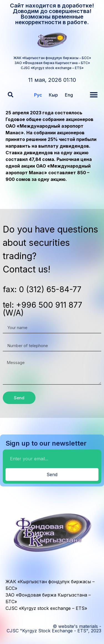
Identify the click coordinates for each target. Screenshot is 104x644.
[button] (11, 95)
